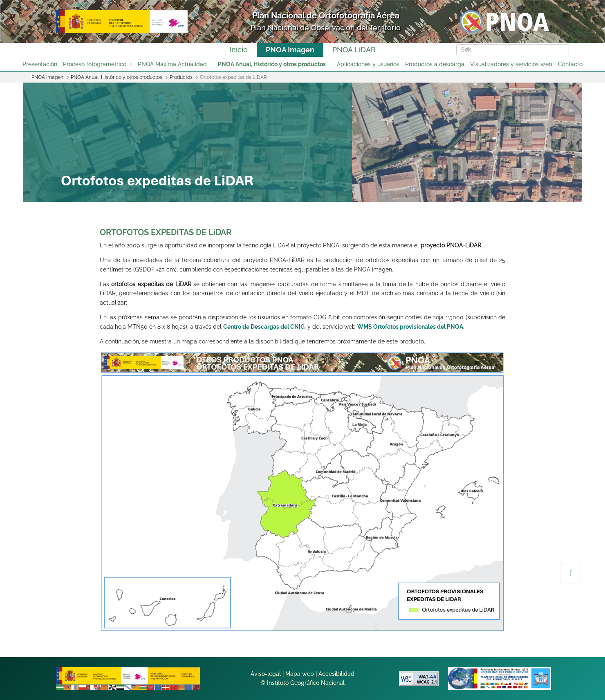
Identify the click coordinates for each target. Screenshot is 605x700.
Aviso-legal (266, 674)
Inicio (239, 50)
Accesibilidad (336, 674)
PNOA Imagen (290, 50)
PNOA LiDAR (354, 50)
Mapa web (300, 674)
